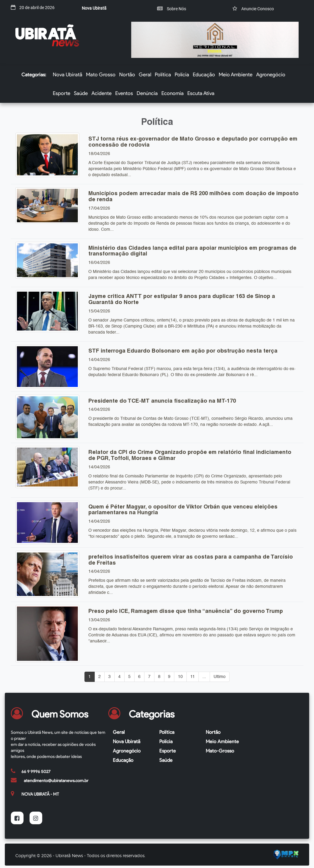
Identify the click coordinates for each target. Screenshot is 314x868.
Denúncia (147, 93)
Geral (145, 74)
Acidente (101, 93)
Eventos (124, 93)
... (204, 677)
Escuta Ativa (201, 93)
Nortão (127, 74)
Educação (204, 74)
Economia (173, 93)
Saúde (81, 93)
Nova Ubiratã (68, 74)
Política (163, 74)
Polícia (182, 74)
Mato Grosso (101, 74)
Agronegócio (271, 74)
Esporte (62, 93)
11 (193, 677)
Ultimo (220, 677)
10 (180, 677)
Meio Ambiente (236, 74)
